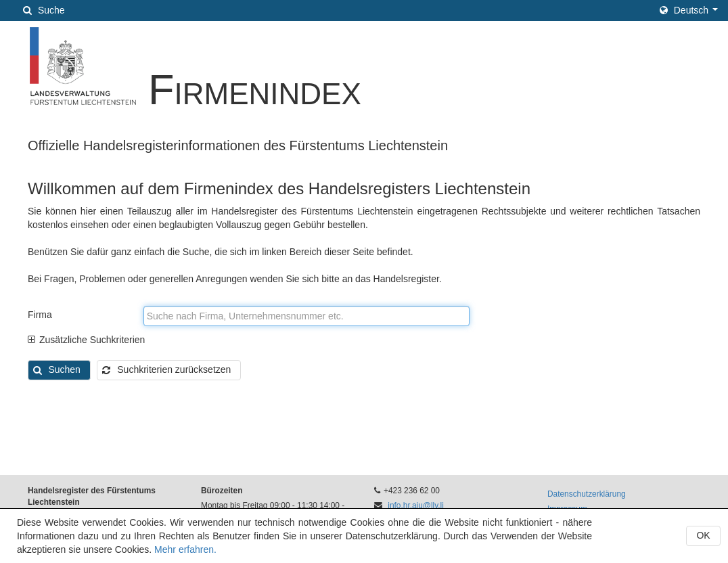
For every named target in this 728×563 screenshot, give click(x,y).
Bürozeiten (222, 491)
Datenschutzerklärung (587, 494)
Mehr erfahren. (185, 549)
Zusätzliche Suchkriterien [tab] (86, 340)
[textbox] (306, 316)
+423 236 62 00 (412, 491)
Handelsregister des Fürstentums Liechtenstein (92, 496)
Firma (40, 315)
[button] (689, 10)
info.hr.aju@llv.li (416, 505)
